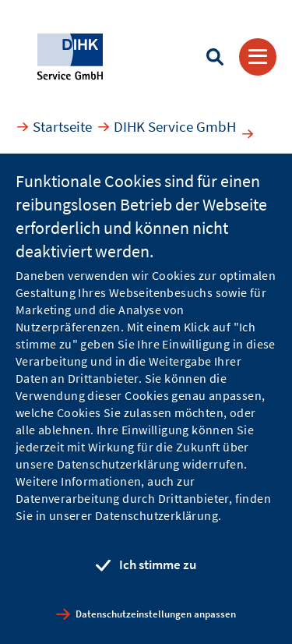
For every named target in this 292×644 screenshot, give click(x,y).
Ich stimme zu (158, 564)
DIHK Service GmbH (175, 126)
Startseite (62, 126)
